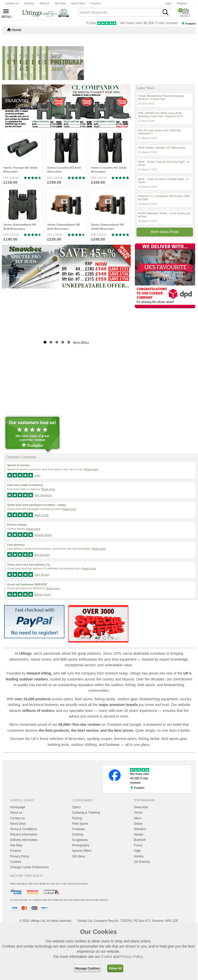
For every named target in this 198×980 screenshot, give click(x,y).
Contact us (17, 871)
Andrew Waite (43, 587)
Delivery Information (24, 892)
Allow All (115, 968)
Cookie (107, 957)
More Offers (81, 395)
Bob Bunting (42, 607)
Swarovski (141, 860)
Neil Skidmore (43, 548)
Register (182, 3)
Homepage (18, 860)
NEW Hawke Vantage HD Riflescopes (162, 200)
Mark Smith (42, 568)
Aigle (137, 904)
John (37, 528)
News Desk (78, 3)
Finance (96, 3)
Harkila (139, 909)
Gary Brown (42, 627)
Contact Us (12, 3)
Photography (81, 898)
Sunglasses (80, 892)
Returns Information (24, 887)
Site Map (60, 3)
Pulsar (138, 898)
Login (168, 3)
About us (16, 865)
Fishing (77, 871)
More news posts (165, 284)
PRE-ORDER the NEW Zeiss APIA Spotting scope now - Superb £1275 (160, 167)
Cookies (16, 914)
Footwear (78, 882)
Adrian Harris (43, 647)
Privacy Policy (131, 957)
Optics (76, 860)
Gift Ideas (79, 909)
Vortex (138, 865)
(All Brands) (142, 914)
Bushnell (140, 892)
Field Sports (80, 876)
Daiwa (138, 876)
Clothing (78, 887)
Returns (44, 3)
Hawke (139, 887)
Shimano (140, 882)
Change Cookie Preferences (30, 920)
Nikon (138, 871)
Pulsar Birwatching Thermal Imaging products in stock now (161, 150)
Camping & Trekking (86, 865)
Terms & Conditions (23, 882)
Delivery (29, 3)
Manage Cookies (88, 968)
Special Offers (82, 904)
